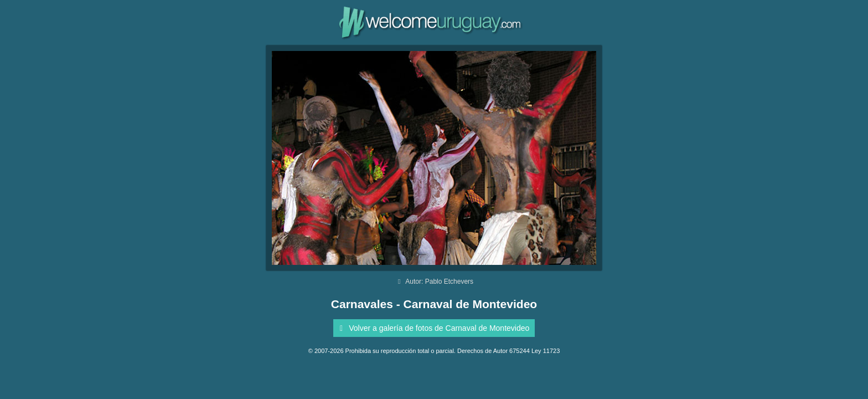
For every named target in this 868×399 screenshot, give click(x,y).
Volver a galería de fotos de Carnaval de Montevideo (433, 328)
